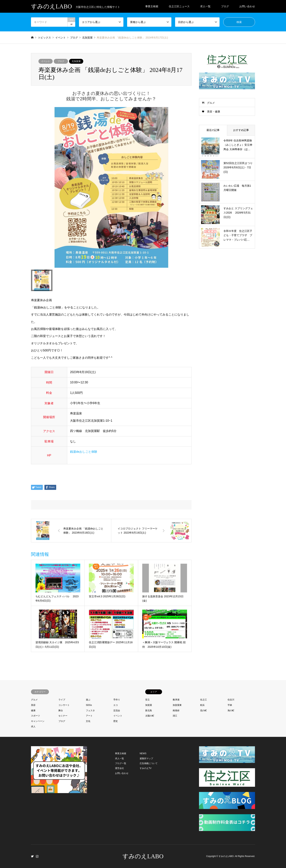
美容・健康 (214, 112)
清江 (175, 716)
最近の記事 (213, 130)
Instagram (37, 856)
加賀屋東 (177, 705)
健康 (33, 711)
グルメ (211, 103)
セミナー (63, 716)
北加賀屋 (76, 61)
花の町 (203, 711)
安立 (147, 700)
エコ (116, 705)
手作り (117, 700)
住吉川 (231, 700)
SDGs (89, 705)
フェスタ (90, 711)
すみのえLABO (143, 856)
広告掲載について (149, 763)
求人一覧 (205, 6)
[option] (111, 187)
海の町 (231, 711)
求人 (33, 727)
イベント (46, 61)
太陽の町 (150, 716)
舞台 (61, 711)
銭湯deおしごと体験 (84, 452)
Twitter (32, 856)
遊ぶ (88, 700)
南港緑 (176, 711)
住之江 (203, 700)
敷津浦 (176, 700)
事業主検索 (152, 6)
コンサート (64, 705)
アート (89, 716)
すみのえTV (146, 768)
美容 (33, 705)
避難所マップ (146, 759)
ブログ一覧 (121, 763)
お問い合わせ (247, 6)
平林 (230, 705)
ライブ (62, 700)
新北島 (149, 711)
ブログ (225, 6)
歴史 (116, 721)
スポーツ (35, 716)
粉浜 (202, 705)
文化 (88, 721)
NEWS (143, 753)
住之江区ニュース (179, 6)
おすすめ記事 (241, 130)
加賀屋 (149, 705)
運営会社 (119, 768)
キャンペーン (38, 721)
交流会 (117, 711)
